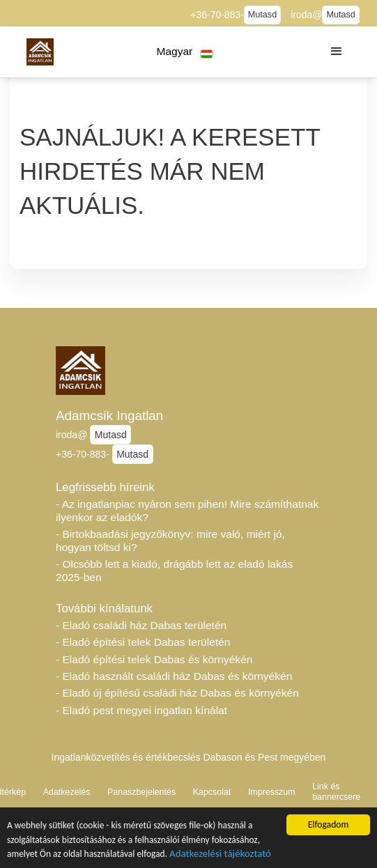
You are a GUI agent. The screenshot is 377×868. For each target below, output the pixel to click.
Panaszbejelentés (141, 792)
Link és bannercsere (336, 792)
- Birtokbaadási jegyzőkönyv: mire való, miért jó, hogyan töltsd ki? (170, 541)
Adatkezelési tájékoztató (223, 859)
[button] (185, 52)
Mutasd (262, 15)
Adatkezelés (67, 792)
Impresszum (272, 792)
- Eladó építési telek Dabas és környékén (154, 659)
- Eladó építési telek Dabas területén (143, 642)
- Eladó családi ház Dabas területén (141, 625)
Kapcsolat (212, 792)
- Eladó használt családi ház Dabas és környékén (174, 676)
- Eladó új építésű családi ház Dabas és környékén (177, 693)
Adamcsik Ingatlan (109, 416)
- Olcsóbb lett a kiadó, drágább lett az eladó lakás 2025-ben (174, 571)
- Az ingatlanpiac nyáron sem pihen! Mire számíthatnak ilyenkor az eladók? (187, 511)
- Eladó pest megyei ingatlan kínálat (141, 710)
